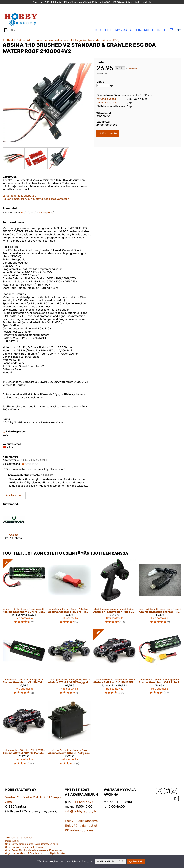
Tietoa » (87, 861)
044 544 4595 (83, 802)
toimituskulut (132, 68)
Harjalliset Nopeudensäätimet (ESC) (98, 40)
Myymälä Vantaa (107, 103)
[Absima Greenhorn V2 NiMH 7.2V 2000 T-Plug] (24, 593)
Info (161, 30)
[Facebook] (159, 792)
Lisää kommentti (14, 495)
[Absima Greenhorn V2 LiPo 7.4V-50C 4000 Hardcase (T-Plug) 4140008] (24, 663)
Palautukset (12, 841)
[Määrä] (103, 86)
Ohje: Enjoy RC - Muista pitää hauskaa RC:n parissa (34, 850)
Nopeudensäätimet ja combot (55, 40)
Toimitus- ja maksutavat (19, 838)
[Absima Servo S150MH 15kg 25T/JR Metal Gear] (69, 734)
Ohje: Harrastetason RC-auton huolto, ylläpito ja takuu (36, 853)
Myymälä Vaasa (106, 99)
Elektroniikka (25, 40)
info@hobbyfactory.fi (80, 811)
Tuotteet (9, 40)
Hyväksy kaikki (136, 861)
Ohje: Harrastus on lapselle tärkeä (24, 847)
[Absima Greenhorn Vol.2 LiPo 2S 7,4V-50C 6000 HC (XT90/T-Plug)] (160, 663)
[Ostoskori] (171, 32)
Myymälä (124, 30)
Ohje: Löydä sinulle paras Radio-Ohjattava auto (32, 844)
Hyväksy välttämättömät (110, 861)
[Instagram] (167, 792)
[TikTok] (174, 792)
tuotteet (103, 30)
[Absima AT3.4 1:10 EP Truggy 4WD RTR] (69, 663)
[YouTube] (176, 799)
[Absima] (14, 527)
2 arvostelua (46, 213)
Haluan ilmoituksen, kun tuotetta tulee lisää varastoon (36, 199)
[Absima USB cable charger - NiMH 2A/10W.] (160, 593)
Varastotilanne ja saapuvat (19, 196)
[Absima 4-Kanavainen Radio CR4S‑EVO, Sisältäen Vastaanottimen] (115, 593)
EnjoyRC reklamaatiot (81, 826)
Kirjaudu (145, 30)
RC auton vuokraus (79, 830)
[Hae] (28, 30)
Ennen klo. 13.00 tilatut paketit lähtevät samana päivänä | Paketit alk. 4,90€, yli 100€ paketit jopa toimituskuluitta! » (92, 2)
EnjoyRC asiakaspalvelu (83, 821)
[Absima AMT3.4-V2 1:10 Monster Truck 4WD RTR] (24, 734)
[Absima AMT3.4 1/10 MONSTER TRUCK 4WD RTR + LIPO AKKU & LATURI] (115, 663)
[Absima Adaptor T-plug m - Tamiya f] (69, 593)
